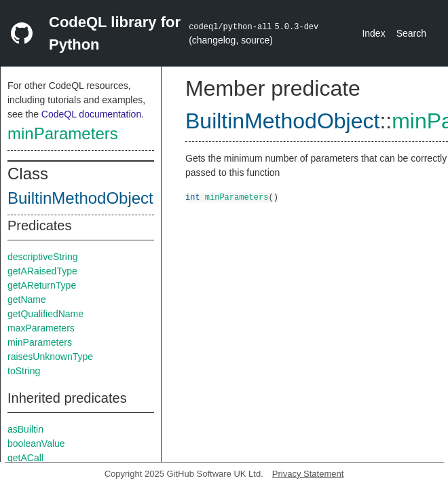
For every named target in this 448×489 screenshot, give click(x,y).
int (193, 197)
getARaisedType (42, 271)
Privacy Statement (308, 474)
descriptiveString (43, 257)
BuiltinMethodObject (80, 198)
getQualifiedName (45, 314)
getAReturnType (42, 285)
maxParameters (41, 328)
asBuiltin (25, 429)
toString (24, 371)
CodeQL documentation (91, 114)
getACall (25, 458)
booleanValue (36, 443)
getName (27, 300)
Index (373, 33)
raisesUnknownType (50, 357)
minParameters (63, 133)
